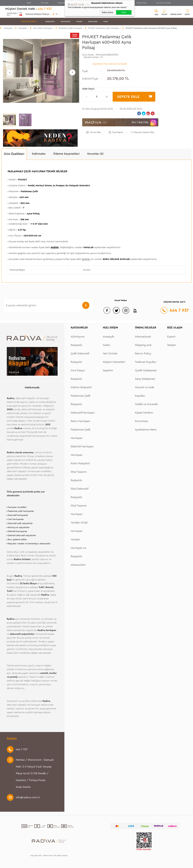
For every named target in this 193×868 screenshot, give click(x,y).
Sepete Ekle (128, 97)
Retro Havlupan (80, 421)
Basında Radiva (142, 3)
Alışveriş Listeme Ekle (144, 132)
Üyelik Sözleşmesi (146, 370)
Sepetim (108, 370)
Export (171, 337)
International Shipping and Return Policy (143, 345)
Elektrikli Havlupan (82, 446)
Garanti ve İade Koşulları (145, 392)
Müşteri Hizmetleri (63, 3)
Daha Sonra (107, 12)
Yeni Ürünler (44, 3)
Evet (124, 12)
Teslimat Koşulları (146, 362)
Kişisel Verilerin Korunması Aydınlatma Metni (146, 421)
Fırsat (106, 22)
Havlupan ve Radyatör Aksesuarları (78, 556)
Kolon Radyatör (80, 463)
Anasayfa (108, 337)
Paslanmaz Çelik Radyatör (81, 400)
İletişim (29, 3)
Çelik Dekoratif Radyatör (80, 358)
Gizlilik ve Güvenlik (146, 404)
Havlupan (77, 455)
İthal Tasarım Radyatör (79, 476)
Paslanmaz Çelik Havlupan (81, 434)
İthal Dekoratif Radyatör (79, 493)
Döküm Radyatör (81, 387)
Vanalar (79, 22)
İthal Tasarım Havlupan (79, 510)
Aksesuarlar (93, 22)
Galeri (107, 345)
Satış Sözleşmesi (145, 379)
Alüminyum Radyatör (78, 341)
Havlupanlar (66, 22)
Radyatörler (50, 22)
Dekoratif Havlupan (83, 413)
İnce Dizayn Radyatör (78, 375)
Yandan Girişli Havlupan (79, 527)
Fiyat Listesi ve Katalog (163, 3)
